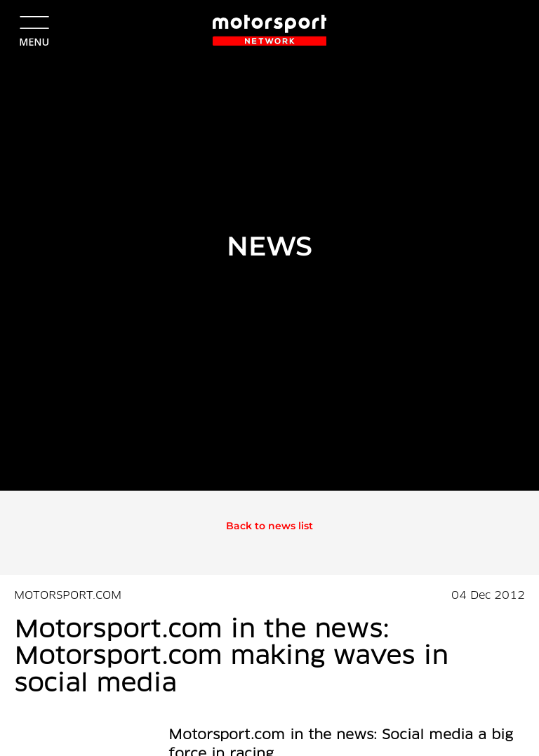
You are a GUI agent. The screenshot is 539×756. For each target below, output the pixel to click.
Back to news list (269, 526)
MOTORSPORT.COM (68, 596)
